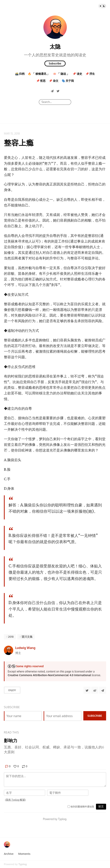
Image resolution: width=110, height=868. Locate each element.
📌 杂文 (54, 81)
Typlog (22, 864)
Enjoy (12, 690)
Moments (24, 854)
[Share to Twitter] (87, 690)
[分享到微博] (95, 690)
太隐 (55, 46)
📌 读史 (77, 74)
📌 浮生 (90, 74)
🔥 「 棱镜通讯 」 (39, 74)
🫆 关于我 (68, 81)
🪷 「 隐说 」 (61, 74)
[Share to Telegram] (103, 690)
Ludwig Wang (25, 648)
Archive (9, 854)
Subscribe (55, 63)
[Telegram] (52, 91)
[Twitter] (58, 91)
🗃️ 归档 (20, 74)
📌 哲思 (41, 81)
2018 (11, 637)
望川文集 (27, 637)
